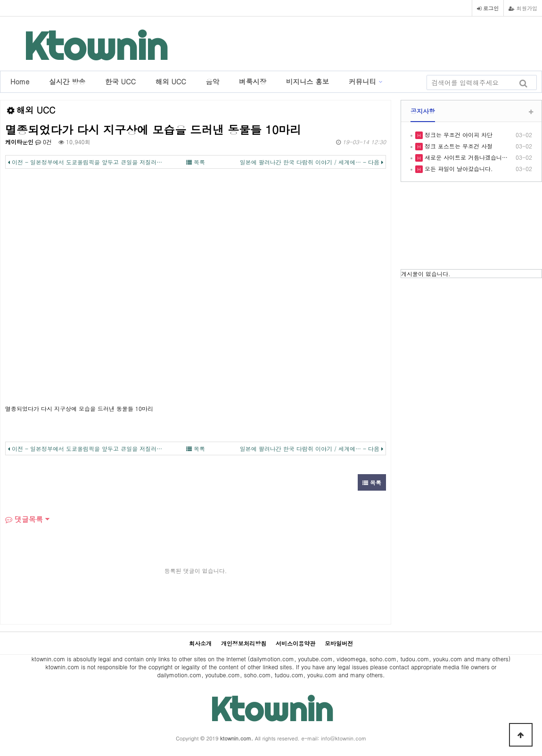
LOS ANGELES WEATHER (471, 227)
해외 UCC (171, 82)
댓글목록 (24, 519)
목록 (196, 162)
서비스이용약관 (296, 643)
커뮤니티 (362, 82)
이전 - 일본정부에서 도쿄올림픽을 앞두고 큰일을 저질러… (85, 162)
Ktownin (96, 46)
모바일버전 (339, 643)
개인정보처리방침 (244, 643)
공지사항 (423, 111)
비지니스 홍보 (308, 82)
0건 (44, 142)
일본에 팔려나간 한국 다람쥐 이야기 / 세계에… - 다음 (312, 162)
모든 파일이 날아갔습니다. (458, 168)
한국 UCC (120, 82)
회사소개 (200, 643)
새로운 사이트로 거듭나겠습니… (465, 157)
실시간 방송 (67, 82)
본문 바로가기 (0, 0)
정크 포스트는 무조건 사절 (458, 146)
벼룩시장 (253, 82)
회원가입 (523, 8)
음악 (213, 82)
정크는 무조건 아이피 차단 (458, 135)
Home (20, 82)
